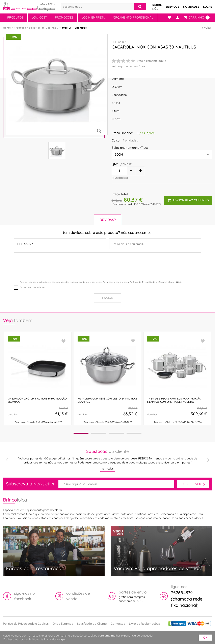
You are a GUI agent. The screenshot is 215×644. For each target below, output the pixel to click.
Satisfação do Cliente (92, 624)
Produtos (15, 17)
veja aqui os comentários (128, 66)
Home (7, 28)
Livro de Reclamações (144, 624)
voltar (208, 28)
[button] (81, 433)
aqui (178, 282)
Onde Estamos (63, 624)
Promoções (64, 17)
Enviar (108, 298)
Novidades (191, 7)
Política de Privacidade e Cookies (26, 624)
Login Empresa (93, 17)
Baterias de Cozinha (43, 28)
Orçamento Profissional (133, 17)
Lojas (208, 7)
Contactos (118, 624)
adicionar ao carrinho (188, 200)
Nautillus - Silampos (73, 28)
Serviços (172, 7)
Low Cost (39, 17)
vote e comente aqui (151, 61)
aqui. (63, 639)
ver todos (108, 469)
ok (205, 638)
